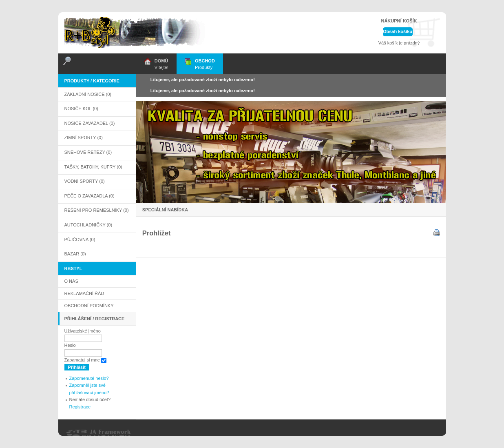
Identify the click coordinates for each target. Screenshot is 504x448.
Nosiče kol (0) (81, 109)
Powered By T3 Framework (99, 434)
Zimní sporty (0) (84, 138)
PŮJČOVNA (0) (80, 240)
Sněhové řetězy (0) (88, 152)
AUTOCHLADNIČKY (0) (88, 225)
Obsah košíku (398, 31)
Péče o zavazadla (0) (90, 196)
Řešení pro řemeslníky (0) (97, 210)
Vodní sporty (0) (85, 181)
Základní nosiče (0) (88, 94)
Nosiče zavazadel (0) (90, 123)
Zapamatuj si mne (82, 360)
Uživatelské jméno (83, 331)
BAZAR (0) (75, 254)
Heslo (70, 345)
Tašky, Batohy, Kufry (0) (93, 167)
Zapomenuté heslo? (89, 378)
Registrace (80, 407)
